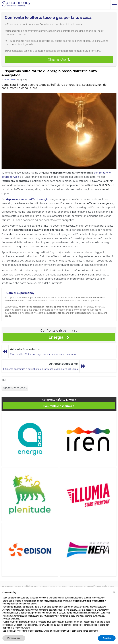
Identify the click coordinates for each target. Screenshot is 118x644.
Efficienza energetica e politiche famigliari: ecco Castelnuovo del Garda (41, 369)
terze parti (46, 607)
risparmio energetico (15, 388)
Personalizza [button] (14, 638)
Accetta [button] (107, 638)
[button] (114, 592)
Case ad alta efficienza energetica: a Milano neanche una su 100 (44, 354)
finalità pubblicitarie (90, 613)
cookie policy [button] (30, 604)
